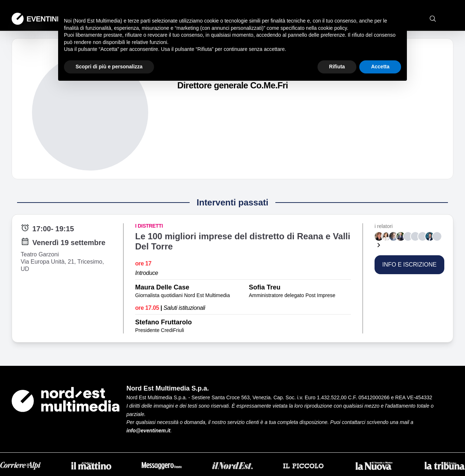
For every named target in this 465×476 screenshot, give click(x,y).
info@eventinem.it (148, 431)
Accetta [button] (380, 67)
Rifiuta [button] (337, 67)
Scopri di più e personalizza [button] (109, 67)
